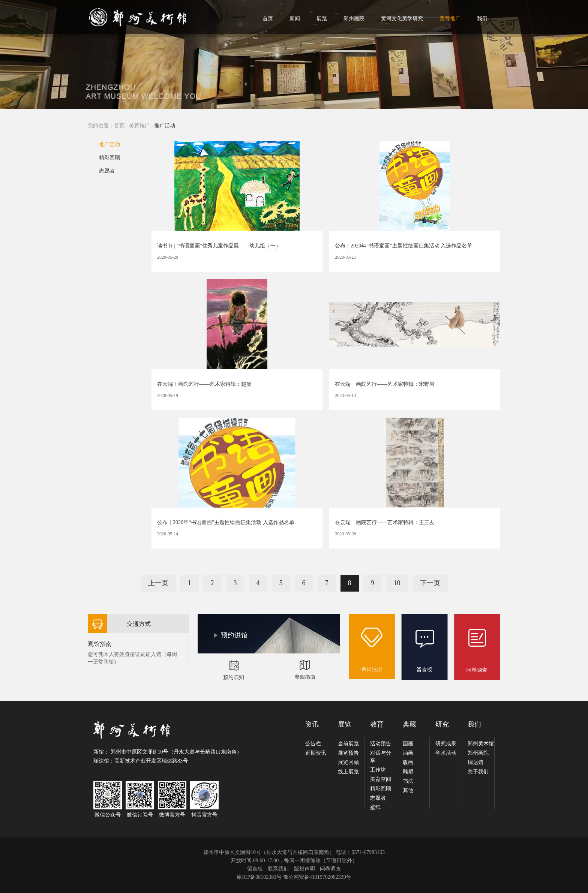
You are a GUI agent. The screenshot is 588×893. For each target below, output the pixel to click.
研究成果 (446, 744)
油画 (408, 753)
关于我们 (478, 772)
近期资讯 (316, 753)
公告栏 (313, 744)
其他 (408, 790)
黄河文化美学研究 (402, 19)
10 (397, 583)
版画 (408, 762)
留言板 (255, 869)
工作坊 (378, 770)
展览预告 (348, 753)
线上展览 (348, 772)
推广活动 (109, 145)
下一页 (430, 583)
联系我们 (278, 869)
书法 (408, 781)
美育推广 (450, 19)
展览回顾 (348, 762)
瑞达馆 (475, 762)
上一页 (158, 583)
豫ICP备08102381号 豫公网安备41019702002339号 (294, 877)
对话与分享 (381, 757)
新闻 (295, 19)
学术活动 (446, 753)
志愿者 (107, 171)
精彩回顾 (109, 158)
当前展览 (348, 744)
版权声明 (304, 869)
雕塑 (408, 772)
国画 (408, 744)
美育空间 (381, 779)
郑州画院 (354, 19)
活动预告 (381, 744)
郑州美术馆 (481, 744)
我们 (482, 19)
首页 (268, 19)
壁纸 (375, 807)
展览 (322, 19)
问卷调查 (330, 869)
